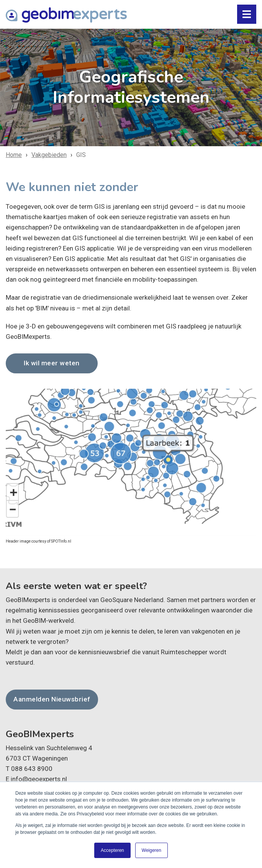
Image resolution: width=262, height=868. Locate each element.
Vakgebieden (49, 155)
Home (14, 155)
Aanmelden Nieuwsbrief (51, 699)
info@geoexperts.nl (39, 779)
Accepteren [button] (112, 850)
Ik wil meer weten (52, 363)
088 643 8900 (32, 768)
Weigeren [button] (151, 850)
